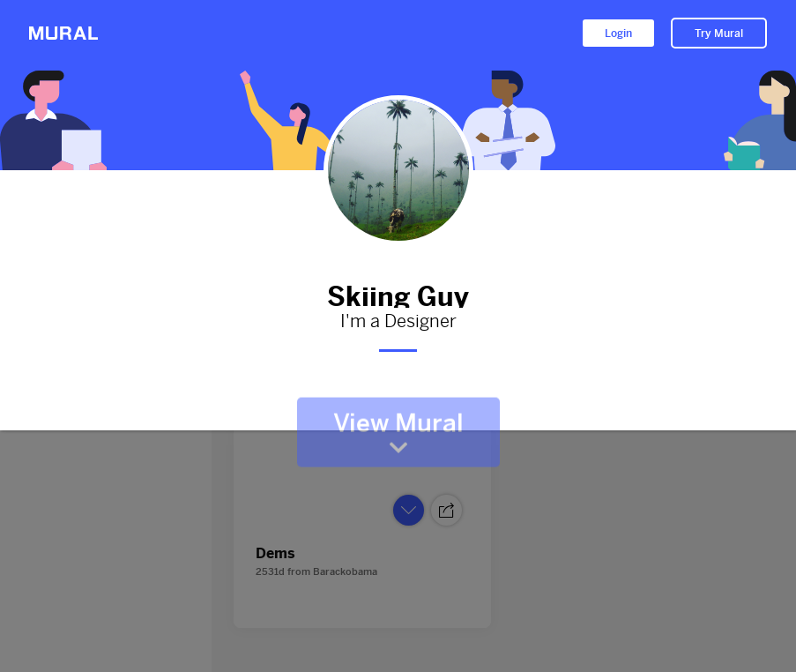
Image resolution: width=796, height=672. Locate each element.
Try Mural (719, 34)
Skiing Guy (398, 293)
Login (618, 34)
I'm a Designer (398, 322)
